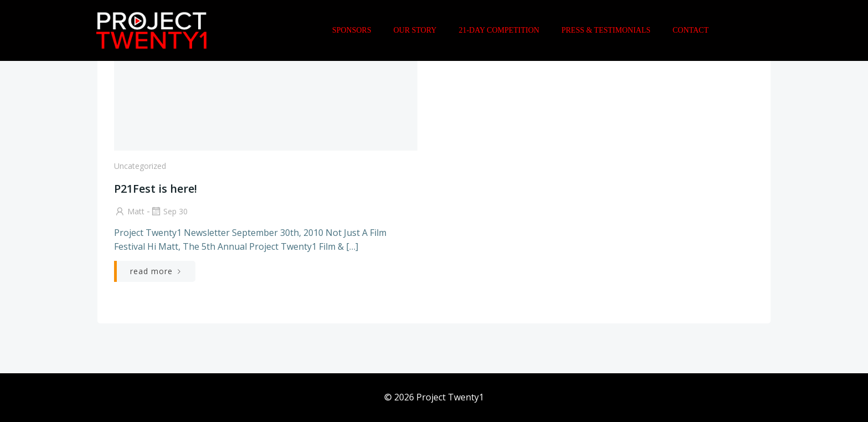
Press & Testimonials (606, 30)
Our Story (415, 30)
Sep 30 (169, 211)
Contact (691, 30)
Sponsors (352, 30)
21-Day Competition (499, 30)
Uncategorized (140, 166)
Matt (129, 211)
